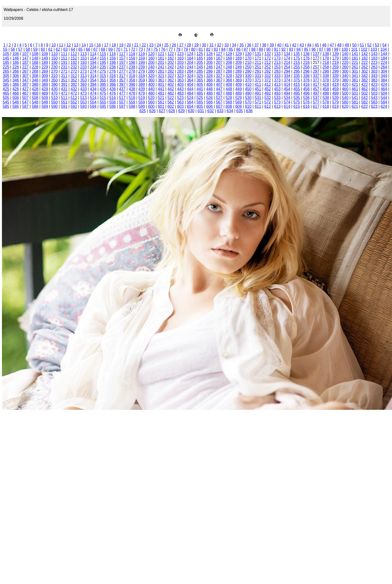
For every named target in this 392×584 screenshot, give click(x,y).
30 (204, 45)
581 (355, 102)
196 (113, 63)
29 (196, 45)
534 (287, 98)
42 (294, 45)
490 (248, 93)
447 (219, 89)
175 (297, 58)
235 (103, 67)
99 (336, 49)
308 (35, 76)
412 (268, 85)
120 (151, 54)
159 (142, 58)
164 (190, 58)
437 (122, 89)
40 (279, 45)
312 (74, 76)
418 (326, 85)
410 (248, 85)
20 (129, 45)
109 (45, 54)
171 (258, 58)
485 (200, 93)
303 (374, 71)
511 (64, 98)
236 (113, 67)
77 (171, 49)
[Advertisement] (196, 444)
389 (45, 85)
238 (132, 67)
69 (111, 49)
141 (355, 54)
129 (239, 54)
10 (54, 45)
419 (336, 85)
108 (35, 54)
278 (132, 71)
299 (336, 71)
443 (181, 89)
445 (200, 89)
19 (121, 45)
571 (258, 102)
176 (306, 58)
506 (16, 98)
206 (210, 63)
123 (181, 54)
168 (229, 58)
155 (103, 58)
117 (122, 54)
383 (374, 80)
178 (326, 58)
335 (297, 76)
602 (171, 106)
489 (239, 93)
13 (76, 45)
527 (219, 98)
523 (181, 98)
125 (200, 54)
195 (103, 63)
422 (365, 85)
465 (6, 93)
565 (200, 102)
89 (261, 49)
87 (246, 49)
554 (93, 102)
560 (151, 102)
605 (200, 106)
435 (103, 89)
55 (5, 49)
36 (249, 45)
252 (268, 67)
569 (239, 102)
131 (258, 54)
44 (309, 45)
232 (74, 67)
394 (93, 85)
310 (54, 76)
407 (219, 85)
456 (306, 89)
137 (316, 54)
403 (181, 85)
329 (239, 76)
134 (287, 54)
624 (384, 106)
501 (355, 93)
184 (384, 58)
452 (268, 89)
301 (355, 71)
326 (210, 76)
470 (54, 93)
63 (66, 49)
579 (336, 102)
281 (161, 71)
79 (186, 49)
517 (122, 98)
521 (161, 98)
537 (316, 98)
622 (365, 106)
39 (272, 45)
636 (249, 111)
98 (329, 49)
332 (268, 76)
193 (83, 63)
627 (162, 111)
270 (54, 71)
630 (191, 111)
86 (238, 49)
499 (336, 93)
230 (54, 67)
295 (297, 71)
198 (132, 63)
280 (151, 71)
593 (83, 106)
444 (190, 89)
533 (277, 98)
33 (226, 45)
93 (291, 49)
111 (64, 54)
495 (297, 93)
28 (189, 45)
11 (61, 45)
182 (365, 58)
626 (152, 111)
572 (268, 102)
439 (142, 89)
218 (326, 63)
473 (83, 93)
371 (258, 80)
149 (45, 58)
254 (287, 67)
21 (136, 45)
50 (354, 45)
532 (268, 98)
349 (45, 80)
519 (142, 98)
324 (190, 76)
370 (248, 80)
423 (374, 85)
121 (161, 54)
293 (277, 71)
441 (161, 89)
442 (171, 89)
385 (6, 85)
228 (35, 67)
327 (219, 76)
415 (297, 85)
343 (374, 76)
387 (25, 85)
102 (364, 49)
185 (6, 63)
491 (258, 93)
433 (83, 89)
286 (210, 71)
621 (355, 106)
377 (316, 80)
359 (142, 80)
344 (384, 76)
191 (64, 63)
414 (287, 85)
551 (64, 102)
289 (239, 71)
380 (345, 80)
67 (96, 49)
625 (143, 111)
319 (142, 76)
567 (219, 102)
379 (336, 80)
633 (220, 111)
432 (74, 89)
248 (229, 67)
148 (35, 58)
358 (132, 80)
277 (122, 71)
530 (248, 98)
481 (161, 93)
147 (25, 58)
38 (264, 45)
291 (258, 71)
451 (258, 89)
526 (210, 98)
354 (93, 80)
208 (229, 63)
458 (326, 89)
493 (277, 93)
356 (113, 80)
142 (365, 54)
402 (171, 85)
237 (122, 67)
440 (151, 89)
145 (6, 58)
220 (345, 63)
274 (93, 71)
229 (45, 67)
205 (200, 63)
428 (35, 89)
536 (306, 98)
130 (248, 54)
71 (126, 49)
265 (6, 71)
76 (163, 49)
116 (113, 54)
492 (268, 93)
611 (258, 106)
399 (142, 85)
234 (93, 67)
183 (374, 58)
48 (339, 45)
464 (384, 89)
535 (297, 98)
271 (64, 71)
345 (6, 80)
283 (181, 71)
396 (113, 85)
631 (201, 111)
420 (345, 85)
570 (248, 102)
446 (210, 89)
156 (113, 58)
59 (35, 49)
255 (297, 67)
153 (83, 58)
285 (200, 71)
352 (74, 80)
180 (345, 58)
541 (355, 98)
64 (73, 49)
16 (99, 45)
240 (151, 67)
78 (178, 49)
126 (210, 54)
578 (326, 102)
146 (16, 58)
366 (210, 80)
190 (54, 63)
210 (248, 63)
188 (35, 63)
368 (229, 80)
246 (210, 67)
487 (219, 93)
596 (113, 106)
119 (142, 54)
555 (103, 102)
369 (239, 80)
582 (365, 102)
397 (122, 85)
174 (287, 58)
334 (287, 76)
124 (190, 54)
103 (374, 49)
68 (103, 49)
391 (64, 85)
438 (132, 89)
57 (20, 49)
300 (345, 71)
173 (277, 58)
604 (190, 106)
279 (142, 71)
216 (306, 63)
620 (345, 106)
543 (374, 98)
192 (74, 63)
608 (229, 106)
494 (287, 93)
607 (219, 106)
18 (114, 45)
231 (64, 67)
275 (103, 71)
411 (258, 85)
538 (326, 98)
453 (277, 89)
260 (345, 67)
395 (103, 85)
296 (306, 71)
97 (321, 49)
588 (35, 106)
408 (229, 85)
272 (74, 71)
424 (384, 85)
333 (277, 76)
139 (336, 54)
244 (190, 67)
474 (93, 93)
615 (297, 106)
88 (254, 49)
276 (113, 71)
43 (302, 45)
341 (355, 76)
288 (229, 71)
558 (132, 102)
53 (377, 45)
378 (326, 80)
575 (297, 102)
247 (219, 67)
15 (91, 45)
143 (374, 54)
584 (384, 102)
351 (64, 80)
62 (58, 49)
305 (6, 76)
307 (25, 76)
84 (223, 49)
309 (45, 76)
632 (211, 111)
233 (83, 67)
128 (229, 54)
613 (277, 106)
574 (287, 102)
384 (384, 80)
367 (219, 80)
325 (200, 76)
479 (142, 93)
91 (276, 49)
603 (181, 106)
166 (210, 58)
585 (6, 106)
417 (316, 85)
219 (336, 63)
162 (171, 58)
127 (219, 54)
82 (208, 49)
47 (332, 45)
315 (103, 76)
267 (25, 71)
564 (190, 102)
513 (83, 98)
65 (80, 49)
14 (84, 45)
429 (45, 89)
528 (229, 98)
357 (122, 80)
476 (113, 93)
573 (277, 102)
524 (190, 98)
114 (93, 54)
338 (326, 76)
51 (362, 45)
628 (172, 111)
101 (355, 49)
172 (268, 58)
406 (210, 85)
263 (374, 67)
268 (35, 71)
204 (190, 63)
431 (64, 89)
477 (122, 93)
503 (374, 93)
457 (316, 89)
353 (83, 80)
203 (181, 63)
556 (113, 102)
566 (210, 102)
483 (181, 93)
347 (25, 80)
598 (132, 106)
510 (54, 98)
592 (74, 106)
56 (13, 49)
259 (336, 67)
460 (345, 89)
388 (35, 85)
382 (365, 80)
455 (297, 89)
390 (54, 85)
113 (83, 54)
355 (103, 80)
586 (16, 106)
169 (239, 58)
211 (258, 63)
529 (239, 98)
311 (64, 76)
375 (297, 80)
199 (142, 63)
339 (336, 76)
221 (355, 63)
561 (161, 102)
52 (369, 45)
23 (151, 45)
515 (103, 98)
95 (306, 49)
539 (336, 98)
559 (142, 102)
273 (83, 71)
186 (16, 63)
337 (316, 76)
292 (268, 71)
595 (103, 106)
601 (161, 106)
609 (239, 106)
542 (365, 98)
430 (54, 89)
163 (181, 58)
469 (45, 93)
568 (229, 102)
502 (365, 93)
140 (345, 54)
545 (6, 102)
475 (103, 93)
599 (142, 106)
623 (374, 106)
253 (277, 67)
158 (132, 58)
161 (161, 58)
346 (16, 80)
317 (122, 76)
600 (151, 106)
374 (287, 80)
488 (229, 93)
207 (219, 63)
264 (384, 67)
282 (171, 71)
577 (316, 102)
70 (118, 49)
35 (242, 45)
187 (25, 63)
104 (384, 49)
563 (181, 102)
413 (277, 85)
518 (132, 98)
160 (151, 58)
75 (156, 49)
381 (355, 80)
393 (83, 85)
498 (326, 93)
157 (122, 58)
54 (384, 45)
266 (16, 71)
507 (25, 98)
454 (287, 89)
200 (151, 63)
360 (151, 80)
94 (299, 49)
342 (365, 76)
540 (345, 98)
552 (74, 102)
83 (216, 49)
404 (190, 85)
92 (284, 49)
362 (171, 80)
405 (200, 85)
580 (345, 102)
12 (69, 45)
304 (384, 71)
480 (151, 93)
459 (336, 89)
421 (355, 85)
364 (190, 80)
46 (324, 45)
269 (45, 71)
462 (365, 89)
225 (6, 67)
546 (16, 102)
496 (306, 93)
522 (171, 98)
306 (16, 76)
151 (64, 58)
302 (365, 71)
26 (174, 45)
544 (384, 98)
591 (64, 106)
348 (35, 80)
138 (326, 54)
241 (161, 67)
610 (248, 106)
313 (83, 76)
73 (141, 49)
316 (113, 76)
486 (210, 93)
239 (142, 67)
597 (122, 106)
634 (230, 111)
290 (248, 71)
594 (93, 106)
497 (316, 93)
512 (74, 98)
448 (229, 89)
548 (35, 102)
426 (16, 89)
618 (326, 106)
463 (374, 89)
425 (6, 89)
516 (113, 98)
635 (240, 111)
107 (25, 54)
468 (35, 93)
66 (88, 49)
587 (25, 106)
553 (83, 102)
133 (277, 54)
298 (326, 71)
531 (258, 98)
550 (54, 102)
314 (93, 76)
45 (317, 45)
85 (231, 49)
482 (171, 93)
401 (161, 85)
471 (64, 93)
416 (306, 85)
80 (193, 49)
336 (306, 76)
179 (336, 58)
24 (159, 45)
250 (248, 67)
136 (306, 54)
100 (345, 49)
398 (132, 85)
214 (287, 63)
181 (355, 58)
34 (234, 45)
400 (151, 85)
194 (93, 63)
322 (171, 76)
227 (25, 67)
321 (161, 76)
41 (287, 45)
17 (106, 45)
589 (45, 106)
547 (25, 102)
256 (306, 67)
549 (45, 102)
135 (297, 54)
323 (181, 76)
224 (384, 63)
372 (268, 80)
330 (248, 76)
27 (181, 45)
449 (239, 89)
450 (248, 89)
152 (74, 58)
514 (93, 98)
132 (268, 54)
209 (239, 63)
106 (16, 54)
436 (113, 89)
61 (50, 49)
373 (277, 80)
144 (384, 54)
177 (316, 58)
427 (25, 89)
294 (287, 71)
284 (190, 71)
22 (144, 45)
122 (171, 54)
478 (132, 93)
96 (314, 49)
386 (16, 85)
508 (35, 98)
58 (28, 49)
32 (219, 45)
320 (151, 76)
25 (167, 45)
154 (93, 58)
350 (54, 80)
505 (6, 98)
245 (200, 67)
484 (190, 93)
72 (133, 49)
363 (181, 80)
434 (93, 89)
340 (345, 76)
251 (258, 67)
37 (257, 45)
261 (355, 67)
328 (229, 76)
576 (306, 102)
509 (45, 98)
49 (347, 45)
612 (268, 106)
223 (374, 63)
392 (74, 85)
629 (181, 111)
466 (16, 93)
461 (355, 89)
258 (326, 67)
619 (336, 106)
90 (268, 49)
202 (171, 63)
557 (122, 102)
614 (287, 106)
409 (239, 85)
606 (210, 106)
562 (171, 102)
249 (239, 67)
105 (6, 54)
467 (25, 93)
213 (277, 63)
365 (200, 80)
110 (54, 54)
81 (201, 49)
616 (306, 106)
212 (268, 63)
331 (258, 76)
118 (132, 54)
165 (200, 58)
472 (74, 93)
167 (219, 58)
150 (54, 58)
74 (148, 49)
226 (16, 67)
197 (122, 63)
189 (45, 63)
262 (365, 67)
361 (161, 80)
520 (151, 98)
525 (200, 98)
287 (219, 71)
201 (161, 63)
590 (54, 106)
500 (345, 93)
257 (316, 67)
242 (171, 67)
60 (43, 49)
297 (316, 71)
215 (297, 63)
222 (365, 63)
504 (384, 93)
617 (316, 106)
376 (306, 80)
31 (212, 45)
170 (248, 58)
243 (181, 67)
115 (103, 54)
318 (132, 76)
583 (374, 102)
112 (74, 54)
